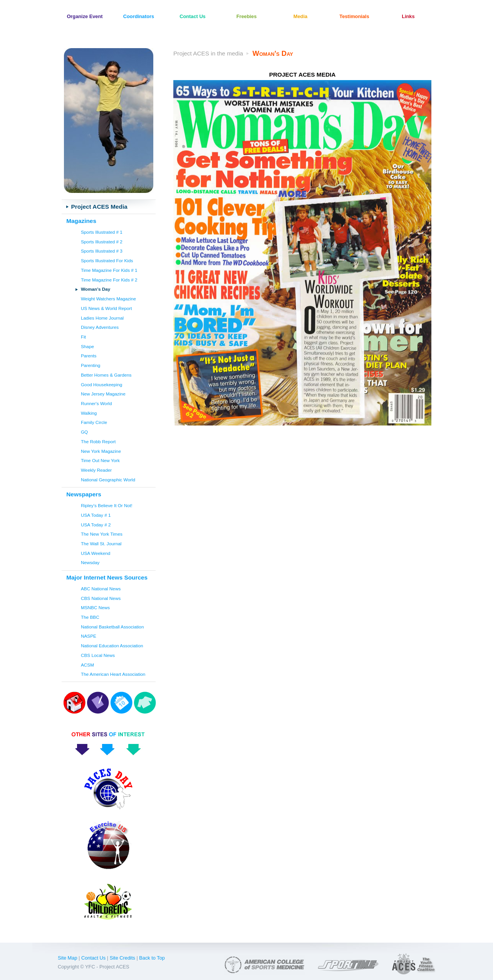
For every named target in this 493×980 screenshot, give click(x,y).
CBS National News (101, 598)
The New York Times (102, 534)
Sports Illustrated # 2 (102, 242)
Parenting (91, 365)
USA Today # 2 (96, 525)
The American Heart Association (113, 674)
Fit (83, 337)
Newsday (90, 562)
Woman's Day (96, 289)
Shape (87, 346)
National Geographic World (108, 480)
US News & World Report (106, 308)
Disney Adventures (100, 327)
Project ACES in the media (208, 53)
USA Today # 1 (96, 515)
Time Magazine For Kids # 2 (109, 280)
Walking (89, 413)
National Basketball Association (112, 627)
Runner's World (96, 403)
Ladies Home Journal (102, 318)
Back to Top (152, 958)
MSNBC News (95, 607)
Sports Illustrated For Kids (107, 260)
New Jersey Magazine (103, 394)
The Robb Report (98, 441)
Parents (89, 356)
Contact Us (93, 958)
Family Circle (94, 422)
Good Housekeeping (101, 384)
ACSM (87, 665)
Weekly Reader (96, 470)
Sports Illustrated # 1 (102, 232)
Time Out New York (100, 460)
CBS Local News (98, 655)
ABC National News (101, 589)
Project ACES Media (99, 207)
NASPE (89, 636)
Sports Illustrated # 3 (102, 251)
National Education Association (112, 646)
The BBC (90, 617)
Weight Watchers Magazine (108, 299)
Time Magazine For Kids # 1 (109, 270)
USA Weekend (96, 553)
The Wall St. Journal (101, 544)
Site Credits (122, 958)
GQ (84, 432)
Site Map (68, 958)
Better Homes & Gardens (106, 375)
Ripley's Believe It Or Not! (107, 505)
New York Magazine (101, 451)
